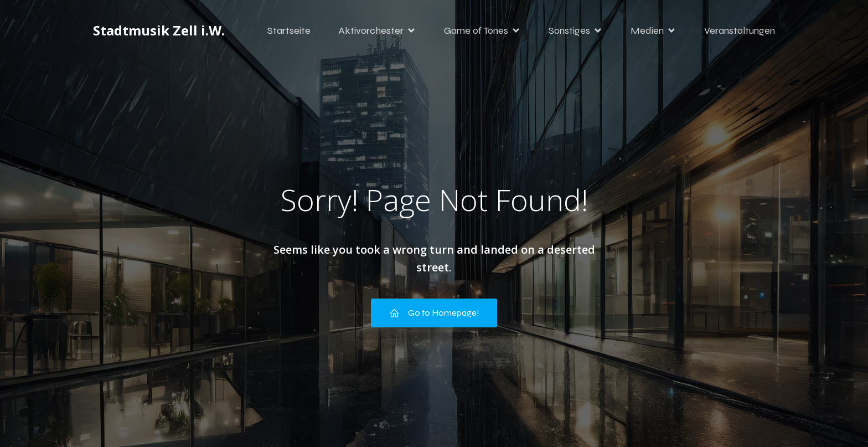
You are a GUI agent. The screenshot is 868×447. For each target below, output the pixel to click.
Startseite (289, 30)
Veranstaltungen (740, 30)
